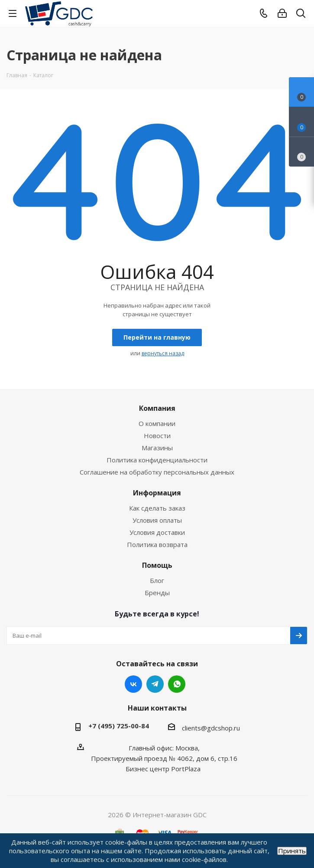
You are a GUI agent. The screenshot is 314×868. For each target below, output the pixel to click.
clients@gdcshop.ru (211, 728)
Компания (157, 408)
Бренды (157, 593)
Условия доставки (157, 532)
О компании (157, 423)
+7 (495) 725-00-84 (119, 726)
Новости (157, 436)
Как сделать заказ (157, 508)
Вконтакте (133, 684)
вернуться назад (163, 353)
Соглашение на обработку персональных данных (157, 472)
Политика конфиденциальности (157, 460)
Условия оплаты (157, 520)
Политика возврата (157, 544)
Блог (157, 580)
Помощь (157, 565)
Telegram (155, 684)
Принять (292, 851)
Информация (157, 493)
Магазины (157, 448)
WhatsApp (177, 684)
